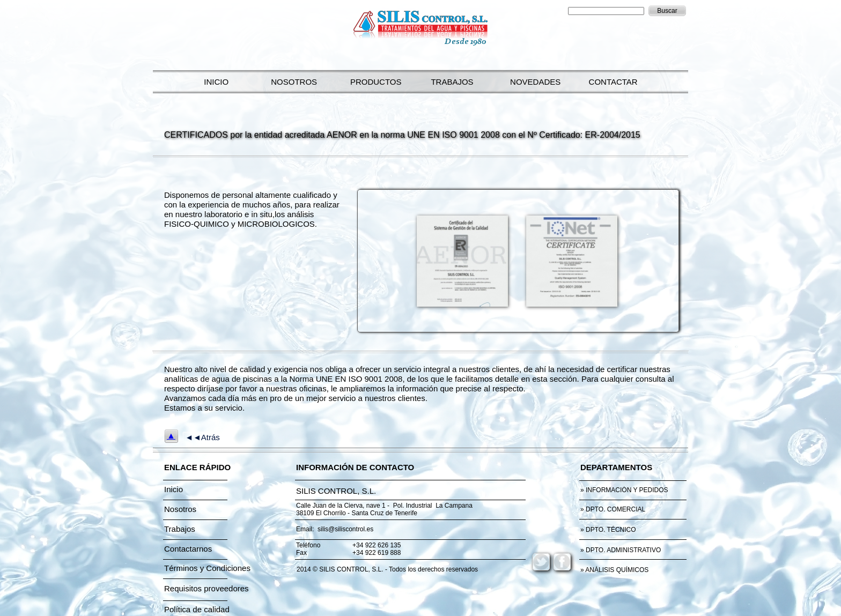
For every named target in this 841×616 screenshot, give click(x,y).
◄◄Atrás (202, 437)
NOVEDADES (533, 82)
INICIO (214, 82)
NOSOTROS (292, 82)
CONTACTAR (611, 82)
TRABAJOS (450, 82)
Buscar (667, 11)
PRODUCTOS (374, 82)
